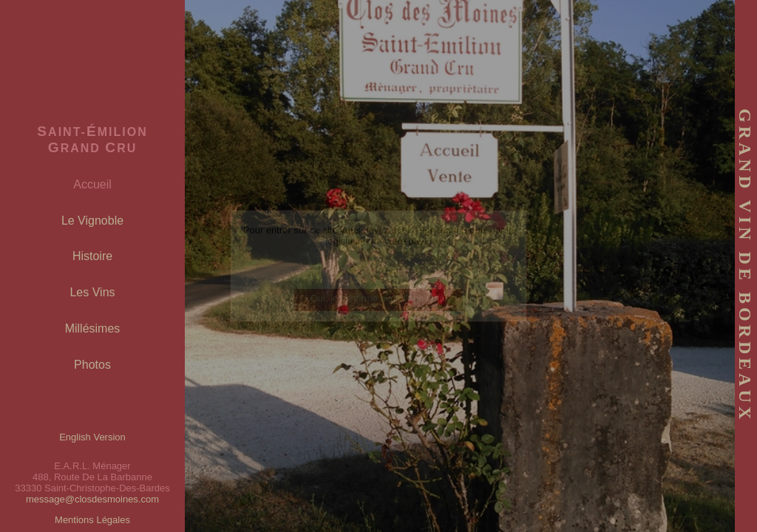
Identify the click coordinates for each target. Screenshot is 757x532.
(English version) (378, 270)
